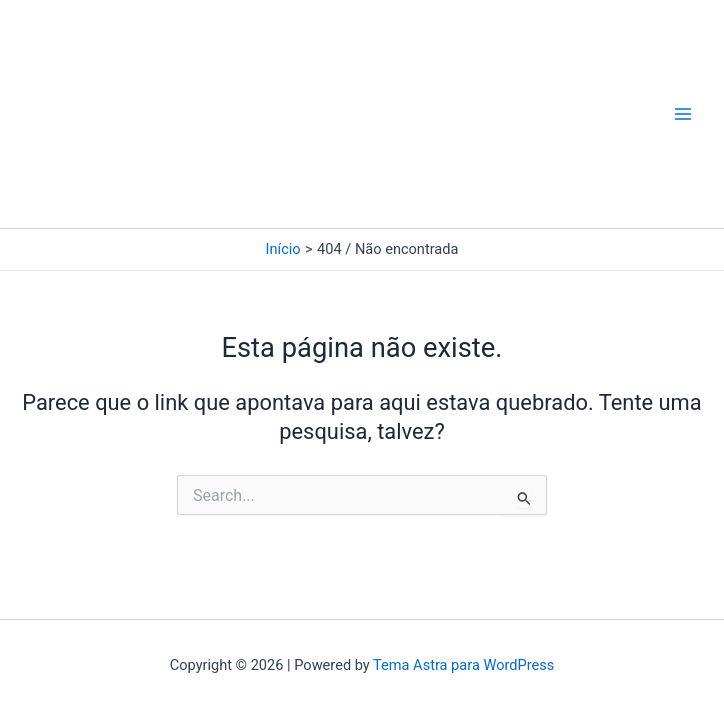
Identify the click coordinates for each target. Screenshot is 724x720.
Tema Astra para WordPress (463, 665)
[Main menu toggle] (683, 114)
